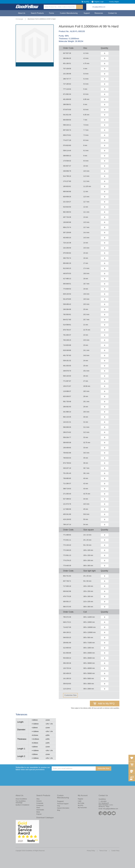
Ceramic (39, 801)
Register (80, 799)
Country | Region (114, 2)
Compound (40, 805)
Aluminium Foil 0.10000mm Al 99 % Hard (41, 19)
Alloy (38, 799)
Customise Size (70, 695)
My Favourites (82, 808)
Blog (59, 810)
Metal (38, 812)
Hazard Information (63, 808)
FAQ (59, 806)
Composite (40, 803)
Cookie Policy (115, 851)
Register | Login (99, 2)
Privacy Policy (91, 851)
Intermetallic (40, 810)
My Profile (81, 803)
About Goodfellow (21, 799)
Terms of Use (103, 851)
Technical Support (63, 804)
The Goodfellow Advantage (21, 802)
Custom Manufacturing (69, 13)
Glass (38, 808)
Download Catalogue (45, 818)
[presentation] (68, 775)
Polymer (39, 814)
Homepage (19, 19)
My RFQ (87, 2)
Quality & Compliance (22, 805)
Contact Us (112, 13)
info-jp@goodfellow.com (99, 7)
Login (80, 801)
